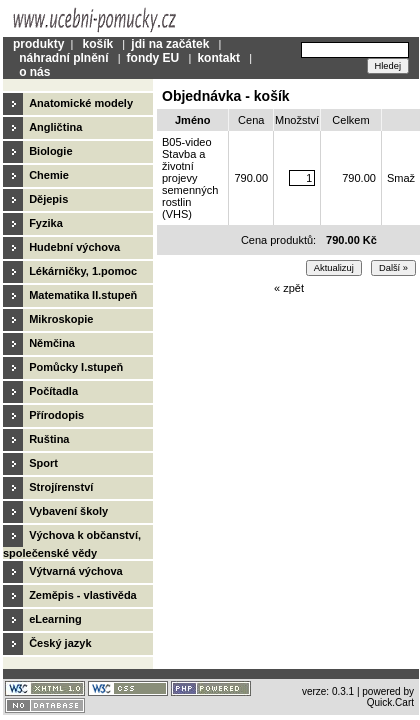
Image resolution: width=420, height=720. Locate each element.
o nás (34, 72)
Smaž (401, 178)
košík (97, 44)
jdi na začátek (170, 44)
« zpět (289, 288)
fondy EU (153, 58)
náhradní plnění (63, 58)
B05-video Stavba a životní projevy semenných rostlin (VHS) (190, 178)
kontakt (218, 58)
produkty (38, 44)
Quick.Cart (390, 702)
